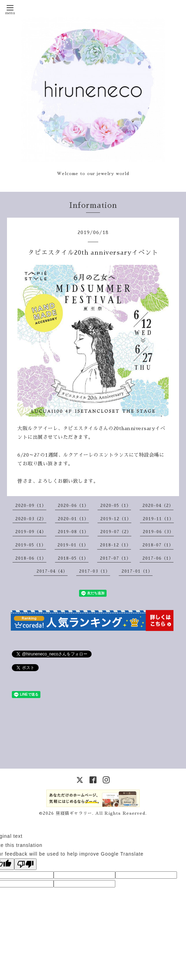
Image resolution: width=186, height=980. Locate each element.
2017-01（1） (137, 571)
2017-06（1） (158, 558)
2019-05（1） (31, 545)
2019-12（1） (116, 519)
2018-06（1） (31, 558)
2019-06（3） (158, 532)
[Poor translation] (25, 864)
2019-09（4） (31, 532)
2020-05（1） (116, 506)
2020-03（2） (31, 519)
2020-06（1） (73, 506)
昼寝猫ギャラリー (74, 813)
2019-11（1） (158, 519)
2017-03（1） (95, 571)
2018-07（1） (158, 545)
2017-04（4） (52, 571)
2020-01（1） (73, 519)
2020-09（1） (31, 506)
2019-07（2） (116, 532)
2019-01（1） (73, 545)
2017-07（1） (115, 558)
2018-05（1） (73, 558)
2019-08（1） (73, 532)
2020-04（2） (158, 506)
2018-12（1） (115, 545)
